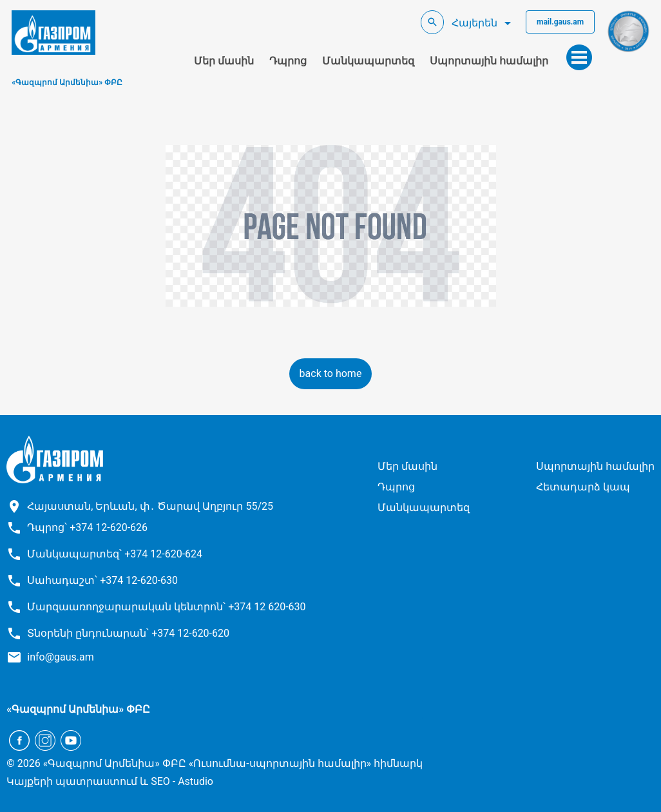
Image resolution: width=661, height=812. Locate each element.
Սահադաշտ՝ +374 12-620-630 (102, 580)
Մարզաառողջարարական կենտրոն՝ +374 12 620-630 (166, 607)
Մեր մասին (224, 61)
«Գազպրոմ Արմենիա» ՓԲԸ (67, 82)
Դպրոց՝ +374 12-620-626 (87, 527)
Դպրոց (288, 61)
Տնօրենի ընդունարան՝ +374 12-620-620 (128, 633)
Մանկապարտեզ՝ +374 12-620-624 (115, 554)
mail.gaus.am (560, 22)
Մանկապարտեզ (368, 61)
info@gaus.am (61, 657)
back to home (331, 373)
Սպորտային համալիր (489, 61)
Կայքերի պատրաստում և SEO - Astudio (110, 781)
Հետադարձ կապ (583, 487)
